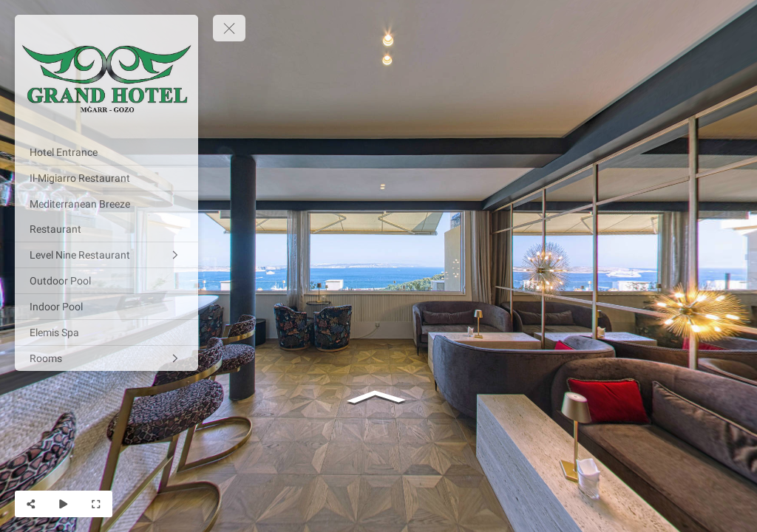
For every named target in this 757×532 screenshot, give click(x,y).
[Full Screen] (96, 504)
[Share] (31, 504)
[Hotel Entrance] (106, 152)
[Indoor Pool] (106, 307)
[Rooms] (106, 358)
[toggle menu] (229, 28)
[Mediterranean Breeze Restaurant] (106, 216)
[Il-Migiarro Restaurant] (106, 178)
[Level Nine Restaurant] (106, 255)
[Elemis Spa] (106, 332)
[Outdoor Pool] (106, 281)
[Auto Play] (64, 504)
